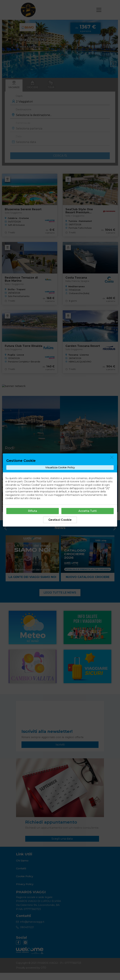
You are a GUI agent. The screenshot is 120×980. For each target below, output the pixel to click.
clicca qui (35, 498)
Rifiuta (32, 511)
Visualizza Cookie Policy (60, 467)
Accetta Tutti (88, 511)
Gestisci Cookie (60, 520)
